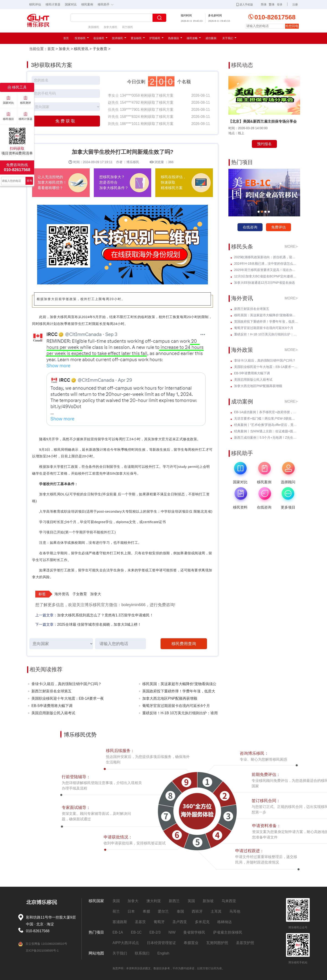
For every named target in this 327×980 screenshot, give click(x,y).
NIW (172, 932)
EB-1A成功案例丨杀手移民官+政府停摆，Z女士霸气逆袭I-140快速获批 (266, 412)
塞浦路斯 (120, 922)
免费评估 (278, 227)
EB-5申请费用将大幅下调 (52, 706)
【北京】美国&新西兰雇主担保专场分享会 (263, 121)
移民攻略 (194, 38)
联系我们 (142, 953)
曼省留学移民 (194, 932)
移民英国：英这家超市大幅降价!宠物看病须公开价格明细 (179, 685)
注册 (295, 5)
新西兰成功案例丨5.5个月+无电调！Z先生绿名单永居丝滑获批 (266, 438)
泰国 (180, 911)
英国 (191, 901)
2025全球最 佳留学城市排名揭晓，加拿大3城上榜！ (99, 624)
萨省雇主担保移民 (228, 932)
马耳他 (235, 911)
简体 (264, 4)
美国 (116, 901)
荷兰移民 (128, 27)
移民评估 (35, 4)
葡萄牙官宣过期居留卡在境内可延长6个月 (176, 706)
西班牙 (197, 911)
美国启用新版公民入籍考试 (53, 713)
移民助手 (107, 4)
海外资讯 (62, 594)
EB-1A (118, 932)
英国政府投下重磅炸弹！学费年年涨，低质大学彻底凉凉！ (179, 692)
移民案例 (87, 4)
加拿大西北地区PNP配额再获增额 (170, 698)
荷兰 (116, 911)
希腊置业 (191, 943)
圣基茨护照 (245, 943)
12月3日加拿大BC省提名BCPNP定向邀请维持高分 (266, 276)
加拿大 (64, 49)
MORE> (291, 247)
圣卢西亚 (180, 922)
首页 (66, 38)
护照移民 (156, 38)
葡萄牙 (159, 922)
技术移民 (119, 38)
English (163, 953)
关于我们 (229, 38)
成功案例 (211, 38)
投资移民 (82, 38)
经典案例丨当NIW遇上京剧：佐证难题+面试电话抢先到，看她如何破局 (266, 431)
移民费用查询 (184, 644)
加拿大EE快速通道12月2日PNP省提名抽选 (264, 283)
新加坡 (208, 901)
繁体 (272, 4)
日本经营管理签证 (161, 943)
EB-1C (136, 932)
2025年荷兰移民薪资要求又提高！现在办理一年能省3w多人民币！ (266, 270)
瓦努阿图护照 (217, 943)
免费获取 (66, 121)
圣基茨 (140, 922)
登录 (280, 5)
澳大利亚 (154, 901)
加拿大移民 (110, 27)
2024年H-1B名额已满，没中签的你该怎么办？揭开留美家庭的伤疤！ (266, 263)
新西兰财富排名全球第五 (51, 691)
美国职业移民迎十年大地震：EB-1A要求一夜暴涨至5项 (68, 699)
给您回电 (292, 26)
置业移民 (138, 38)
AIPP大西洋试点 (126, 943)
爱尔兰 (163, 911)
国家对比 (71, 4)
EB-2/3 (155, 932)
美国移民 (94, 27)
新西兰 (174, 901)
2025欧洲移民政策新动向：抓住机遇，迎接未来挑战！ (266, 257)
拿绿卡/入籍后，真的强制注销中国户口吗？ (66, 684)
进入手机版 (245, 5)
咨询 (29, 181)
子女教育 (100, 49)
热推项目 (175, 38)
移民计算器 (53, 4)
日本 (131, 911)
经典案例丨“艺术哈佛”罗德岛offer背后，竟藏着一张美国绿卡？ (266, 425)
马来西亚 (229, 901)
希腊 (146, 911)
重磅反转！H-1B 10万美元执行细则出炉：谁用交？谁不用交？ (180, 714)
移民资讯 (81, 49)
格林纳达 (225, 922)
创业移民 (100, 38)
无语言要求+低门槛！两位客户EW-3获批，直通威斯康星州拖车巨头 (266, 418)
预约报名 (264, 144)
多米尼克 (202, 922)
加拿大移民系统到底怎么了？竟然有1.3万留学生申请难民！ (105, 615)
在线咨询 (250, 227)
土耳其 (216, 911)
